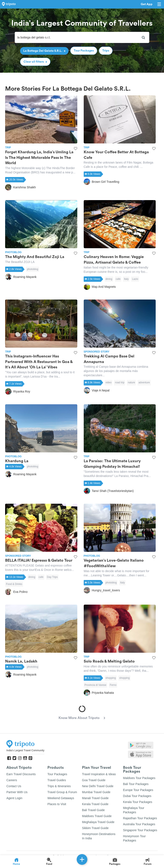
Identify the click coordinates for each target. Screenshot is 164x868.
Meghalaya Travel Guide (98, 822)
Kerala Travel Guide (95, 804)
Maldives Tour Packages (139, 778)
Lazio (135, 279)
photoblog (33, 269)
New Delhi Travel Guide (98, 786)
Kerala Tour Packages (138, 802)
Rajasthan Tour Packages (140, 818)
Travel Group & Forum (62, 792)
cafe (118, 279)
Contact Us (14, 786)
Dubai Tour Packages (137, 796)
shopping (111, 678)
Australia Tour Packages (139, 824)
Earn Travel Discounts (21, 774)
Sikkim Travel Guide (95, 828)
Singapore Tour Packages (140, 830)
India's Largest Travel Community (25, 750)
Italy (126, 279)
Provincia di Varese (96, 685)
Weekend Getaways (61, 798)
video (109, 382)
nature (131, 382)
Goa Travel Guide (94, 780)
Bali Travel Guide (93, 810)
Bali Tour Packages (136, 784)
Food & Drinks (14, 584)
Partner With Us (17, 792)
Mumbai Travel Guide (96, 792)
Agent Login (14, 798)
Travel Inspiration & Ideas (99, 774)
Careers (12, 780)
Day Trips (52, 577)
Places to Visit (57, 804)
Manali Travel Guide (95, 798)
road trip (120, 382)
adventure (144, 382)
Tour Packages (57, 774)
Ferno (113, 685)
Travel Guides (57, 780)
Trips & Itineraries (59, 786)
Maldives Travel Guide (97, 816)
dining (109, 279)
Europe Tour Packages (138, 790)
